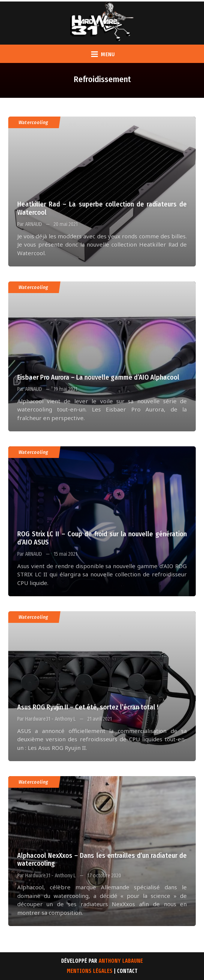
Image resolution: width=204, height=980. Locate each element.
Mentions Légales (90, 971)
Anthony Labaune (121, 961)
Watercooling (34, 122)
